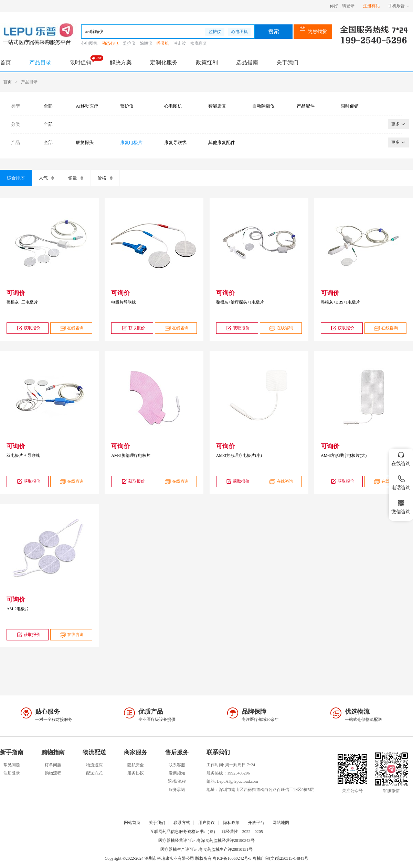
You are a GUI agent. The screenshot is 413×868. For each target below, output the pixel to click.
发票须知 (177, 773)
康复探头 (85, 142)
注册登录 (12, 773)
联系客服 (177, 765)
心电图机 (240, 32)
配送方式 (94, 773)
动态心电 (110, 43)
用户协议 (206, 823)
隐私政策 (231, 823)
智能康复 (217, 106)
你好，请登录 (342, 6)
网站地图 (281, 823)
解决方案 (121, 62)
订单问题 (53, 765)
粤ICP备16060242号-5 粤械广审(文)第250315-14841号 (261, 858)
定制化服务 (164, 62)
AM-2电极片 (18, 609)
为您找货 (313, 31)
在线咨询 (71, 328)
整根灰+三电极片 (22, 302)
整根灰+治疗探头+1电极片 (240, 302)
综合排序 (16, 178)
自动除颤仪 (263, 106)
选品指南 (247, 62)
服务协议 (136, 773)
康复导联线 (175, 142)
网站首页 (132, 823)
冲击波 (180, 43)
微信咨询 (401, 506)
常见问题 (12, 765)
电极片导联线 (124, 302)
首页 (6, 62)
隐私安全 (136, 765)
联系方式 (182, 823)
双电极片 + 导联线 (23, 455)
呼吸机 (163, 43)
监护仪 (215, 32)
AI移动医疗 (87, 106)
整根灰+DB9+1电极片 (340, 302)
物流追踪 (94, 765)
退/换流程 (177, 781)
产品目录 (40, 62)
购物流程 (53, 773)
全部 (48, 106)
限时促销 (81, 62)
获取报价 (28, 328)
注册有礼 (371, 6)
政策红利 (207, 62)
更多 (398, 124)
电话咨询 (401, 481)
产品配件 (306, 106)
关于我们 (287, 62)
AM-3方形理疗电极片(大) (344, 455)
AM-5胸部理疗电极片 (131, 455)
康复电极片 (131, 142)
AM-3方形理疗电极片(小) (239, 455)
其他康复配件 (222, 142)
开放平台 (256, 823)
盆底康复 (199, 43)
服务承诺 (177, 790)
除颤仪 (146, 43)
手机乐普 (399, 6)
